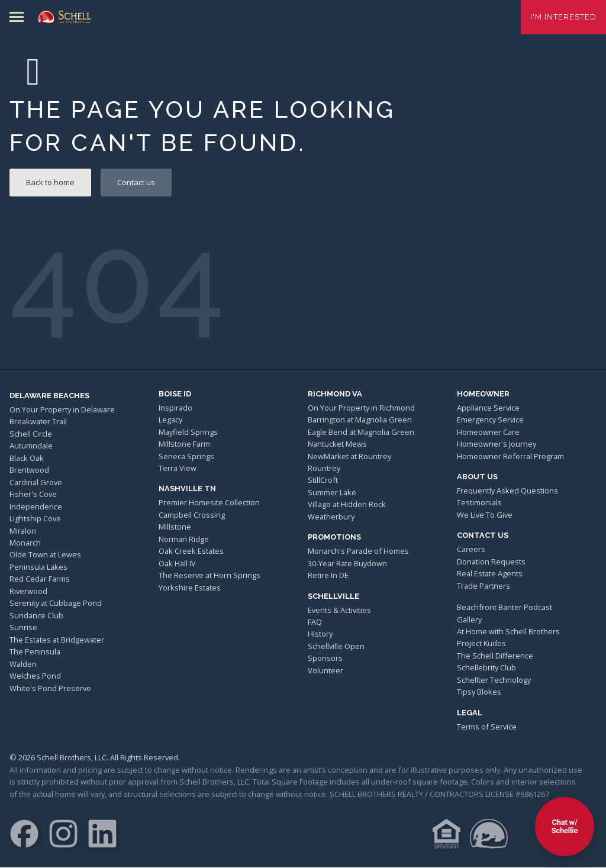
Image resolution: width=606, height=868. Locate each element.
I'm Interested (563, 17)
